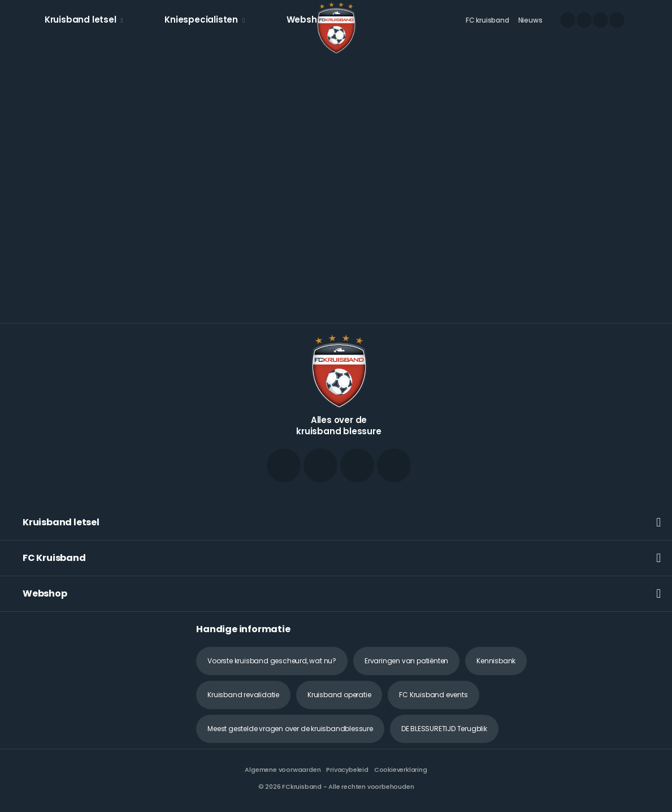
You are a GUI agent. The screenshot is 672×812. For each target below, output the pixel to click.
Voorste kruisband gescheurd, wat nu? (272, 661)
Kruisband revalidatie (243, 695)
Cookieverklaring (401, 770)
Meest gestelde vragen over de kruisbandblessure (290, 729)
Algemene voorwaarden (283, 770)
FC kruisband (487, 20)
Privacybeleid (347, 770)
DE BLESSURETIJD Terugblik (444, 729)
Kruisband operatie (339, 695)
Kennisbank (496, 661)
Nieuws (530, 20)
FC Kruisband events (433, 695)
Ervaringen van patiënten (406, 661)
